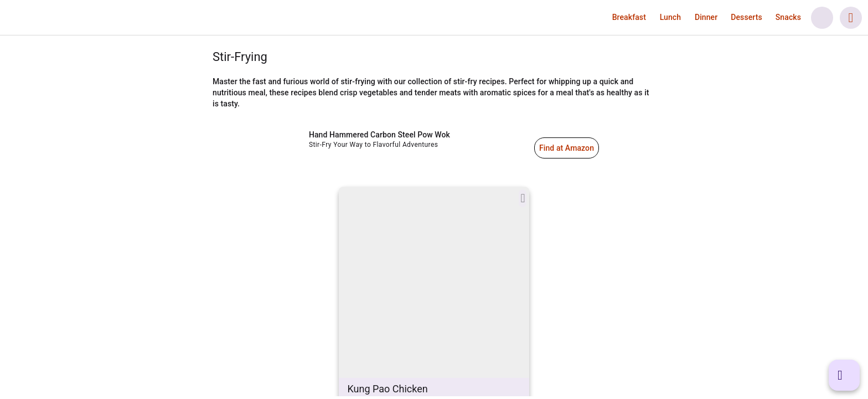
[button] (629, 17)
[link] (73, 18)
